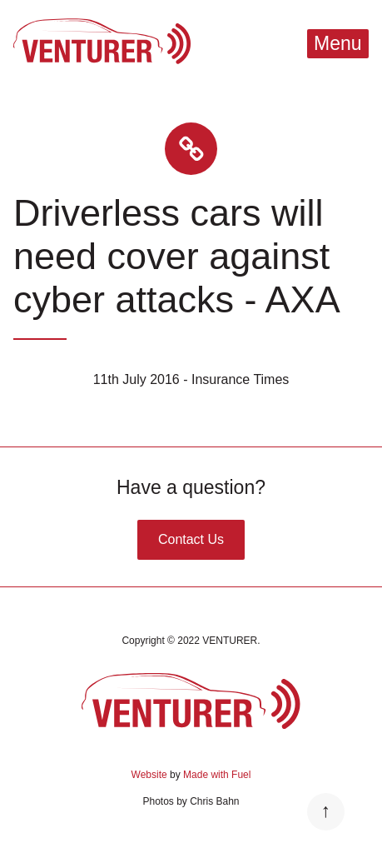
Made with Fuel (217, 775)
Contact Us (191, 539)
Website (149, 775)
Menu (338, 43)
